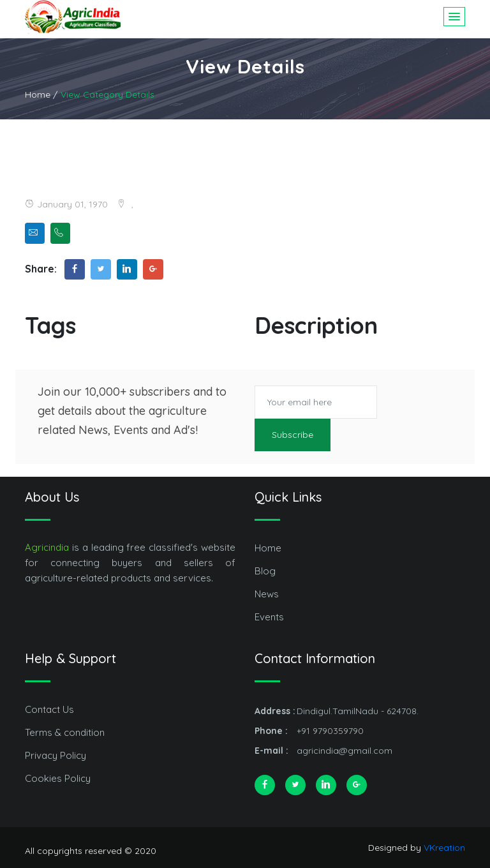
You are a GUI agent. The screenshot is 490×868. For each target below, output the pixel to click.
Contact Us (49, 709)
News (267, 594)
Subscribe (293, 435)
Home (268, 548)
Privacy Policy (56, 755)
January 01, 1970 (66, 204)
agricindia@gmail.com (345, 751)
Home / (41, 94)
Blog (265, 571)
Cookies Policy (58, 778)
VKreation (444, 848)
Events (269, 617)
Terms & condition (65, 732)
